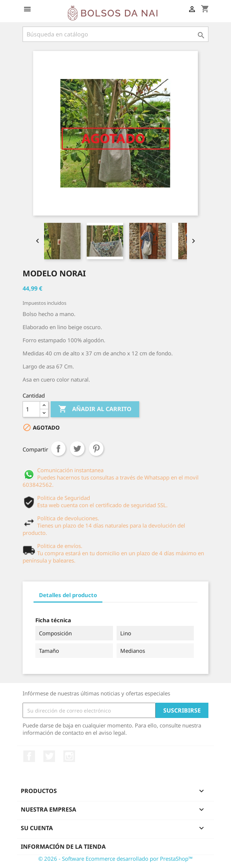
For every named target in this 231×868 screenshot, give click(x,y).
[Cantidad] (31, 409)
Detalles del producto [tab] (68, 595)
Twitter (49, 756)
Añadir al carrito (95, 409)
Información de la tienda (63, 847)
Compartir (58, 449)
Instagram (69, 756)
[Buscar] (115, 34)
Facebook (29, 756)
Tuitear (77, 449)
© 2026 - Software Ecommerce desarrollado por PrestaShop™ (115, 859)
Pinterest (96, 449)
